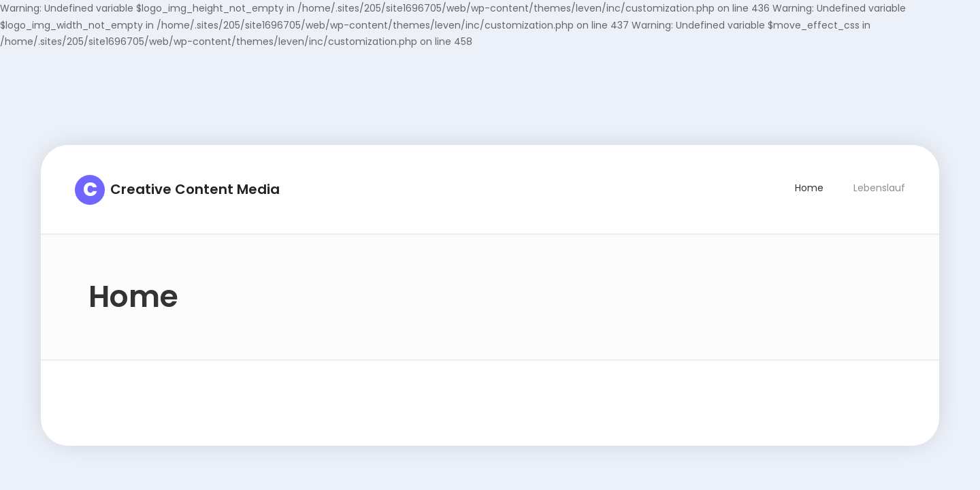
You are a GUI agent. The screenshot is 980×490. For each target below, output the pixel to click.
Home (809, 188)
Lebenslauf (879, 188)
